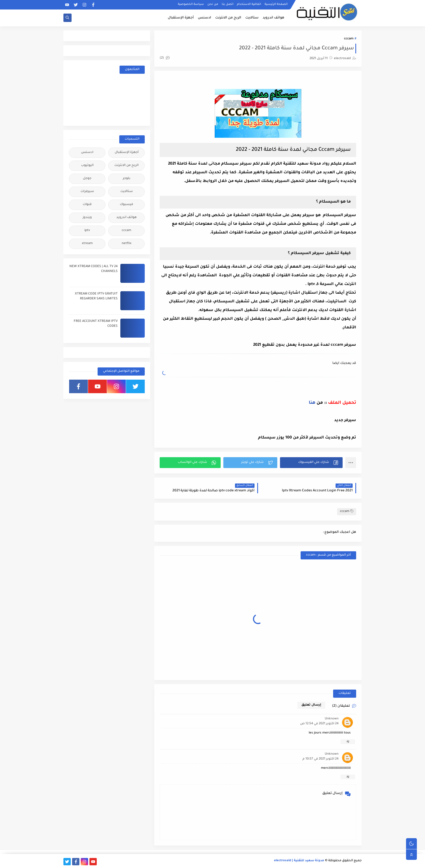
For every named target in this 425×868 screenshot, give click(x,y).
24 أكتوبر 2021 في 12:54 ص (319, 724)
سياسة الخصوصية (191, 4)
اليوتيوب (87, 166)
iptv (87, 231)
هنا (312, 403)
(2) (165, 58)
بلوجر (127, 179)
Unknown (332, 719)
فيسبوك (126, 205)
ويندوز (87, 218)
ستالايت (252, 18)
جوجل (87, 179)
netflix (127, 244)
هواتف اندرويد (273, 18)
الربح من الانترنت (228, 18)
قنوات (87, 205)
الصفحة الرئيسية (276, 4)
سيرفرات (87, 192)
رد (348, 742)
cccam (349, 39)
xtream (87, 244)
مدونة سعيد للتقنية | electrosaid (299, 861)
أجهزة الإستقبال (181, 18)
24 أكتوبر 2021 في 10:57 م (321, 759)
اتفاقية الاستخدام (249, 4)
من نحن (213, 4)
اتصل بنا (228, 4)
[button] (311, 463)
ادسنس (205, 18)
